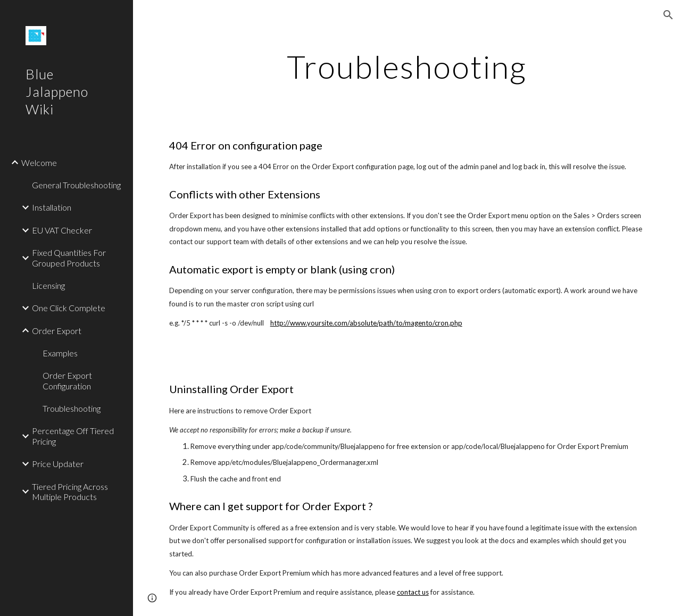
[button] (668, 15)
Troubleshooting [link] (72, 408)
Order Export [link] (57, 331)
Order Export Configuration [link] (67, 380)
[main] (407, 66)
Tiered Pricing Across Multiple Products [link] (70, 492)
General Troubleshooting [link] (76, 185)
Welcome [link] (39, 163)
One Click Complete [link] (69, 308)
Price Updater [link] (58, 464)
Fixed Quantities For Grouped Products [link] (69, 257)
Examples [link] (60, 353)
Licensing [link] (48, 285)
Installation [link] (52, 207)
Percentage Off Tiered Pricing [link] (73, 436)
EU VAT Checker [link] (62, 230)
